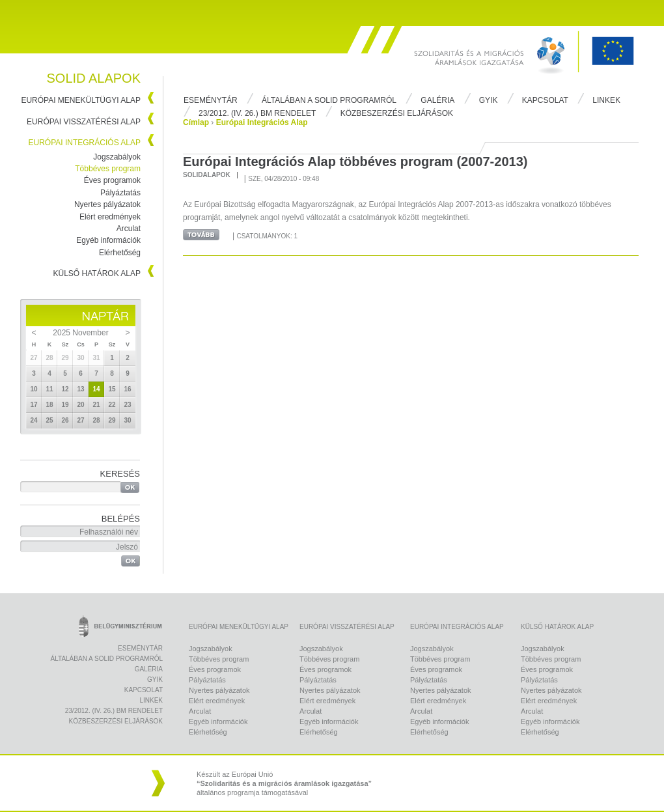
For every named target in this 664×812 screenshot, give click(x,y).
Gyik (489, 100)
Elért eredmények (110, 217)
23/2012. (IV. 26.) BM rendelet (257, 113)
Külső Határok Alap (97, 273)
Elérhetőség (120, 253)
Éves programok (112, 180)
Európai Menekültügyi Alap (81, 100)
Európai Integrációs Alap (85, 143)
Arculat (129, 229)
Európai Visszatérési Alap (84, 122)
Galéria (437, 100)
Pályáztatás (120, 193)
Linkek (606, 100)
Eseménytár (211, 100)
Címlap (196, 122)
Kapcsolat (545, 100)
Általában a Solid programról (329, 100)
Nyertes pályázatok (107, 204)
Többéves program (108, 169)
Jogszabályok (117, 157)
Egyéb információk (108, 240)
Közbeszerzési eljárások (397, 113)
